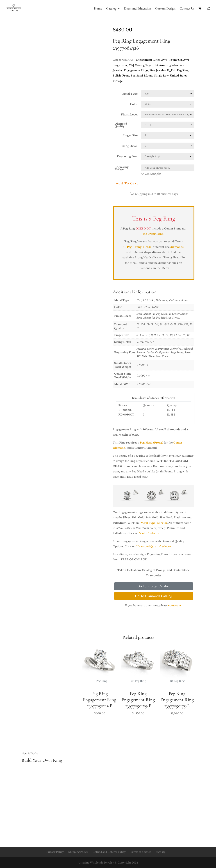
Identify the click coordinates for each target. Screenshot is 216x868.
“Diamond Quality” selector (154, 546)
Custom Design (165, 9)
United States (178, 76)
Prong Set (129, 76)
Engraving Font (127, 156)
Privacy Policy (55, 852)
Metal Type (130, 94)
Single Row (161, 76)
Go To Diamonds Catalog (154, 596)
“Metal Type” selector (153, 523)
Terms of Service (141, 852)
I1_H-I (171, 70)
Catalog (111, 9)
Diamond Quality (121, 125)
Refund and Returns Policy (109, 852)
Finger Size (130, 135)
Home (98, 9)
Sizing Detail (129, 146)
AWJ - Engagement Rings (144, 60)
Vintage (118, 81)
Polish (117, 76)
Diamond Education (138, 9)
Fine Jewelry (158, 70)
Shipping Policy (78, 852)
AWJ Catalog (137, 65)
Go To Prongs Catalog (154, 586)
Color (134, 104)
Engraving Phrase (122, 168)
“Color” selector (149, 533)
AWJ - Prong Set (172, 60)
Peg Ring (183, 70)
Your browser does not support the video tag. (62, 48)
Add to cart (127, 183)
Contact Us (187, 9)
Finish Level (129, 115)
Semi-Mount (145, 76)
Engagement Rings (136, 70)
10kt (155, 65)
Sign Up (161, 852)
